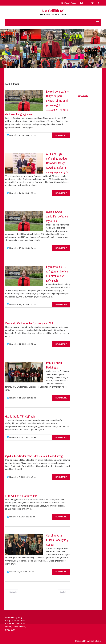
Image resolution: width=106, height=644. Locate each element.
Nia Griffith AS (53, 11)
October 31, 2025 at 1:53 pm (21, 572)
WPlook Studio (94, 641)
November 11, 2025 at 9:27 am (22, 344)
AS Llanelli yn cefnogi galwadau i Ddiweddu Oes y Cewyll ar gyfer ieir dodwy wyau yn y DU (58, 163)
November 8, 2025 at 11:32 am (22, 437)
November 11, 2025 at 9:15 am (22, 398)
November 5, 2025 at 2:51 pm (21, 517)
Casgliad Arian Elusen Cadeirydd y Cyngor (57, 540)
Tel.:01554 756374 (69, 3)
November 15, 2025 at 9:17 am (22, 135)
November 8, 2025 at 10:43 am (22, 477)
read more (61, 135)
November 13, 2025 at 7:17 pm (22, 305)
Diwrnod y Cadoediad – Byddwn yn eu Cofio (30, 323)
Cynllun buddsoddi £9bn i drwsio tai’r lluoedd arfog (34, 456)
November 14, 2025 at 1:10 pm (22, 193)
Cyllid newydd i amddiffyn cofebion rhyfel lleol (57, 216)
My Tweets (83, 96)
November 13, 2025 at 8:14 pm (22, 248)
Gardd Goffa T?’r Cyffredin (20, 416)
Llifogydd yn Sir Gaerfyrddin (21, 496)
